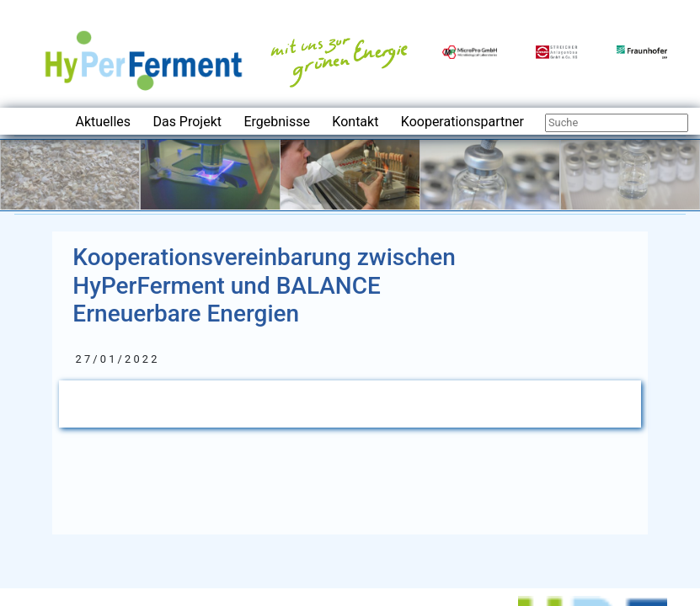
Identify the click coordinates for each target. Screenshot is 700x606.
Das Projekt (187, 122)
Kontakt (355, 122)
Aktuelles (103, 122)
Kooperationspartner (462, 122)
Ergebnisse (277, 122)
